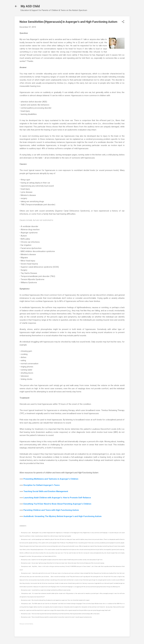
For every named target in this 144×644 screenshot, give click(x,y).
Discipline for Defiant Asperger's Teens (42, 485)
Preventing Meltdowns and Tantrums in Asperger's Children (51, 479)
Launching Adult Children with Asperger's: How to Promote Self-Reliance (57, 498)
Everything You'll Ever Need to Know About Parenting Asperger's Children (57, 504)
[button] (123, 22)
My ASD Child (30, 6)
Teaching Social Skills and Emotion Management (46, 491)
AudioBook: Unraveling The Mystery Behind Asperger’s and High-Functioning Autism (62, 516)
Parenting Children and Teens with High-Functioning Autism (51, 510)
